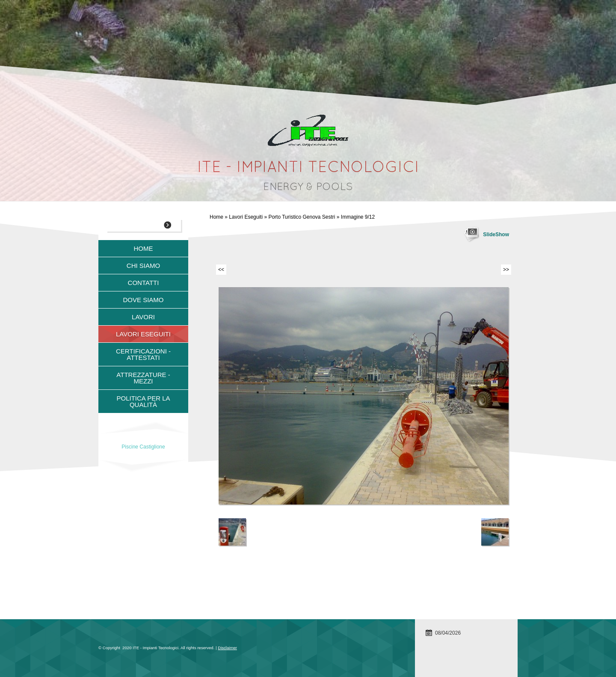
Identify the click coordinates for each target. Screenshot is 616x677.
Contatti (144, 283)
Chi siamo (143, 266)
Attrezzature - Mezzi (143, 378)
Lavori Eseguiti (246, 217)
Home (216, 217)
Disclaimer (227, 648)
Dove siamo (143, 300)
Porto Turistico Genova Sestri (302, 217)
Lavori (143, 317)
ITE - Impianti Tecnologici (308, 168)
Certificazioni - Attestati (143, 354)
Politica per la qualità (143, 401)
